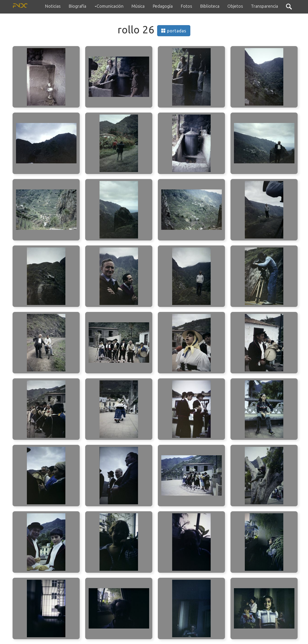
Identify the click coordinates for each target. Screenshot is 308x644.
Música (138, 6)
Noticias (53, 6)
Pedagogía (163, 6)
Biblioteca (210, 6)
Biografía (77, 6)
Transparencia (264, 6)
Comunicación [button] (109, 6)
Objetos (235, 6)
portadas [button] (174, 31)
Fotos (186, 6)
